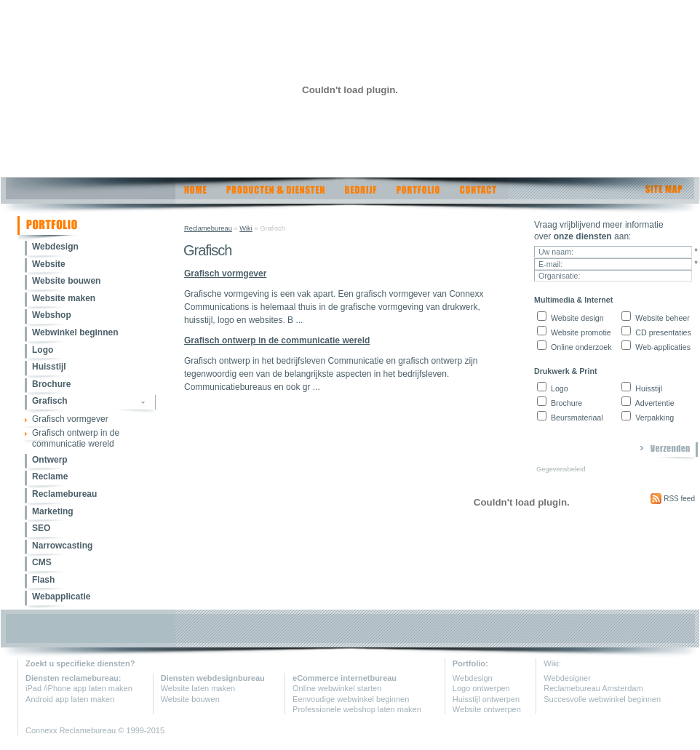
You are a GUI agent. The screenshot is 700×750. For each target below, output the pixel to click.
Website (49, 264)
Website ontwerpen (487, 709)
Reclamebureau (64, 494)
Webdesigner (567, 678)
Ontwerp (50, 460)
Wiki (246, 228)
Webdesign (55, 247)
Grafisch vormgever (70, 419)
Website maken (64, 298)
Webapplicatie (61, 597)
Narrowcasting (62, 546)
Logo (43, 350)
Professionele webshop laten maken (357, 709)
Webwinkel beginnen (75, 332)
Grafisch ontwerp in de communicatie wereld (76, 439)
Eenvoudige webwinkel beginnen (351, 699)
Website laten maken (198, 688)
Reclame (50, 476)
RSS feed (673, 499)
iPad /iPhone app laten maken (79, 688)
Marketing (53, 511)
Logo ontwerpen (481, 688)
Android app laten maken (70, 699)
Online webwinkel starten (337, 688)
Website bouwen (66, 281)
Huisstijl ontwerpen (486, 699)
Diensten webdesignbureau (213, 678)
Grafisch (50, 401)
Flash (43, 580)
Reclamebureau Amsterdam (593, 688)
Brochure (51, 384)
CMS (42, 562)
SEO (41, 528)
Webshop (52, 315)
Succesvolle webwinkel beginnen (602, 699)
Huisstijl (49, 367)
